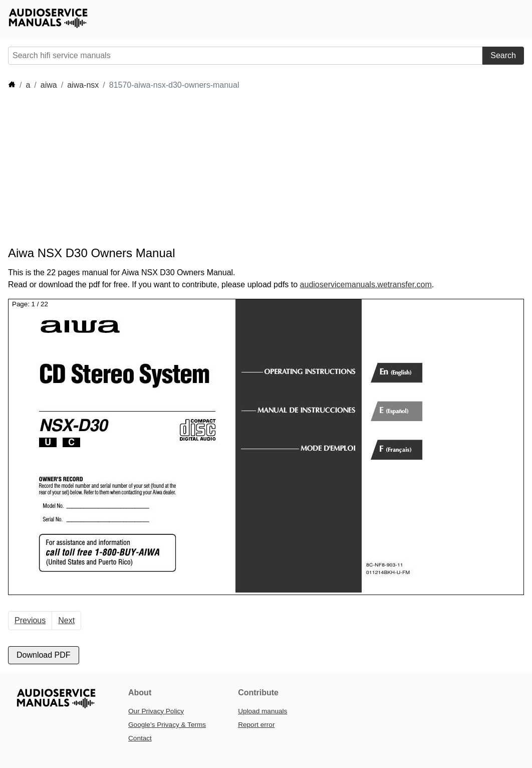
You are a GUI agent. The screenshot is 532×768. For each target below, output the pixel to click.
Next (66, 620)
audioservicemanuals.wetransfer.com (366, 284)
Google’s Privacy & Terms (167, 725)
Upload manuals (262, 711)
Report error (256, 725)
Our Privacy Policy (156, 711)
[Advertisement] (190, 168)
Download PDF (44, 655)
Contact (140, 738)
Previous (30, 620)
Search (503, 55)
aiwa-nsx (83, 85)
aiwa (49, 85)
